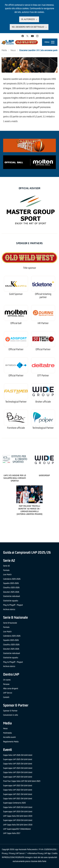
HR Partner (43, 323)
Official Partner (16, 349)
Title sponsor (30, 268)
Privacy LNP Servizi (17, 853)
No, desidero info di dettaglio (28, 27)
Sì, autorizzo (28, 19)
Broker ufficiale (43, 402)
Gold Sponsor (16, 294)
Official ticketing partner (43, 296)
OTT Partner (43, 375)
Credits (55, 853)
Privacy (5, 853)
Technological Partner (16, 402)
